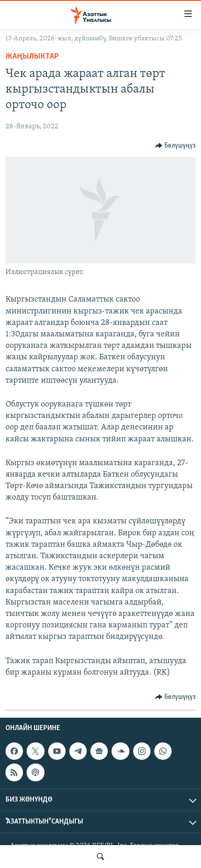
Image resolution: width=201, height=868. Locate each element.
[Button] (176, 146)
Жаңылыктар (32, 57)
